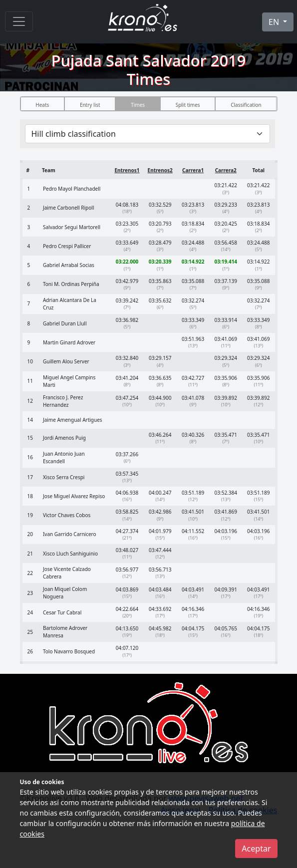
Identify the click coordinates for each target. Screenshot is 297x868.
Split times (188, 105)
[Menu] (19, 21)
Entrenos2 (160, 170)
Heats (42, 105)
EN (275, 22)
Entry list (90, 105)
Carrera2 (226, 170)
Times (138, 105)
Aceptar (256, 849)
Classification (246, 105)
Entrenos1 (127, 170)
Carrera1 (193, 170)
